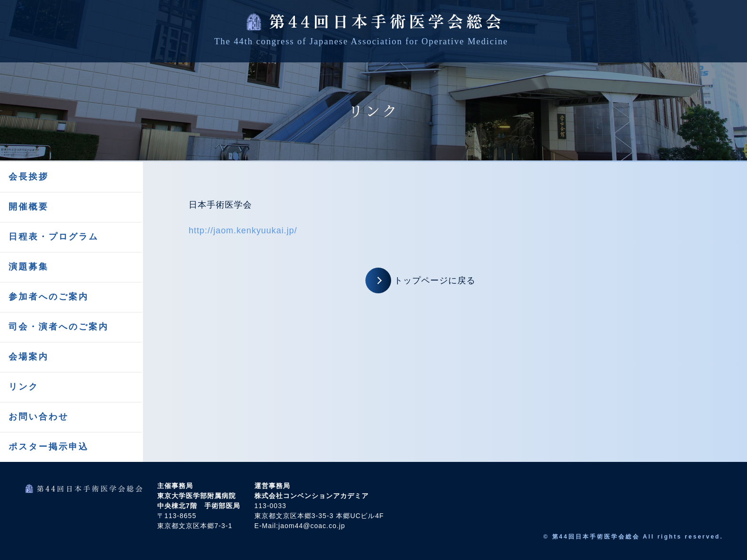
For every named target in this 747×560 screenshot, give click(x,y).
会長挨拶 (29, 177)
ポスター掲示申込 (49, 447)
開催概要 (29, 207)
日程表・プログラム (54, 237)
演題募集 (29, 267)
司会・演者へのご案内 (59, 327)
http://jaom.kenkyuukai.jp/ (243, 230)
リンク (24, 387)
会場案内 (29, 357)
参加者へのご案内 (49, 297)
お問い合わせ (39, 417)
